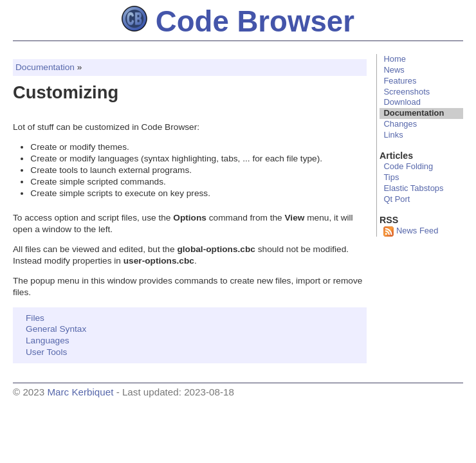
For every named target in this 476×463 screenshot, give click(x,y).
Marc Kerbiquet (80, 392)
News (394, 70)
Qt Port (397, 199)
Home (394, 59)
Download (402, 102)
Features (400, 81)
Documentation (45, 67)
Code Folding (408, 166)
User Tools (46, 352)
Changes (400, 124)
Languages (48, 340)
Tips (391, 177)
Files (35, 318)
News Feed (411, 231)
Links (393, 135)
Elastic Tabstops (413, 188)
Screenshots (407, 92)
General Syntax (56, 329)
